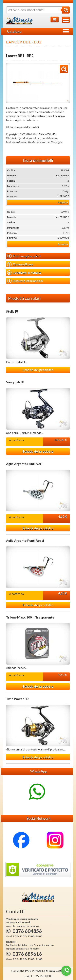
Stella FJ (12, 311)
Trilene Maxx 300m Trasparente (30, 617)
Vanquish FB (15, 382)
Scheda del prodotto (38, 370)
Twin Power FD (17, 699)
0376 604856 (27, 931)
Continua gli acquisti (24, 256)
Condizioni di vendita (24, 273)
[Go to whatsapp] (66, 971)
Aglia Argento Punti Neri (24, 464)
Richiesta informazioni (25, 281)
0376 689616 (27, 954)
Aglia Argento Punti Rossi (25, 541)
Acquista (63, 202)
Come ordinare (20, 264)
